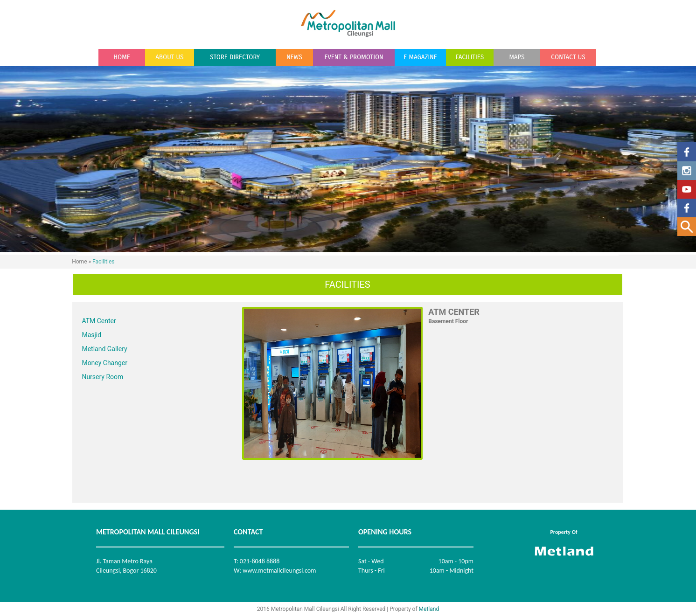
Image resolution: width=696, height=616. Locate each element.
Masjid (91, 335)
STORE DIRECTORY (235, 57)
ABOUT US (170, 57)
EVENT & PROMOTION (354, 57)
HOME (122, 57)
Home (79, 262)
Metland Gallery (104, 349)
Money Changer (104, 363)
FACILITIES (470, 57)
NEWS (294, 57)
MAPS (517, 57)
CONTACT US (568, 57)
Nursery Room (102, 377)
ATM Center (99, 321)
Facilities (103, 262)
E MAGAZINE (420, 57)
